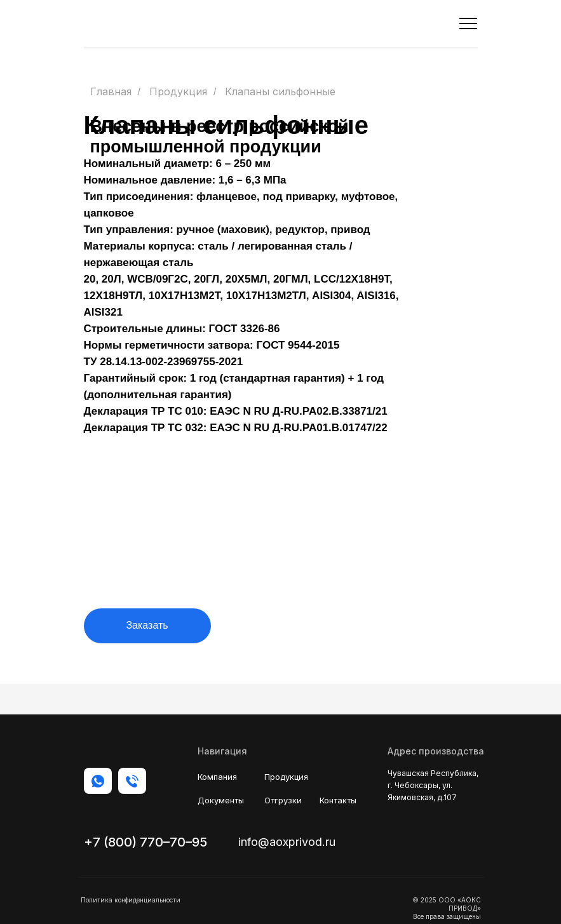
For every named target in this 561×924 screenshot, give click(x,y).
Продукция (178, 92)
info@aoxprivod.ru (287, 842)
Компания (217, 777)
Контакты (338, 800)
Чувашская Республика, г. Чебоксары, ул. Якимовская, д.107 (433, 785)
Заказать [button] (147, 625)
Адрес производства (436, 751)
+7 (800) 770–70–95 (145, 842)
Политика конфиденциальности (131, 900)
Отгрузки (283, 800)
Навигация (222, 751)
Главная (111, 92)
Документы (221, 800)
